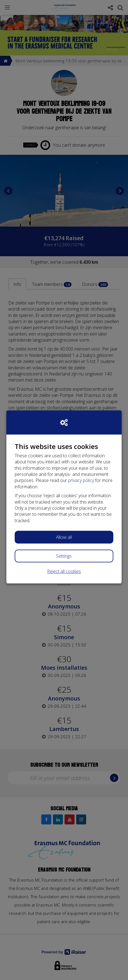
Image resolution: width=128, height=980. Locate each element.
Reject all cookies (64, 571)
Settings (64, 556)
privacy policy (81, 480)
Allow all (64, 537)
